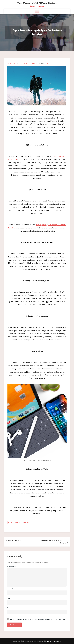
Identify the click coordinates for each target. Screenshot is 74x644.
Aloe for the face (14, 540)
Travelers (26, 523)
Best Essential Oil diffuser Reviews (37, 3)
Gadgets (18, 523)
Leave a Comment (31, 63)
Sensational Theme (54, 641)
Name (10, 589)
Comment (11, 567)
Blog (20, 63)
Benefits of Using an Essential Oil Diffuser (55, 542)
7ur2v (48, 63)
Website (10, 608)
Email (10, 598)
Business (11, 523)
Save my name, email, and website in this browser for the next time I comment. (37, 619)
